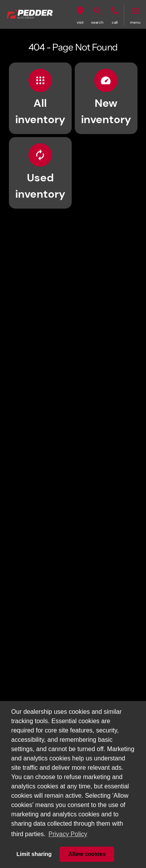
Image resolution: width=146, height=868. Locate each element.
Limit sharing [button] (34, 854)
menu (135, 22)
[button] (80, 14)
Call (115, 22)
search (97, 22)
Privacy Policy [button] (68, 834)
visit (80, 22)
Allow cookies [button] (87, 854)
